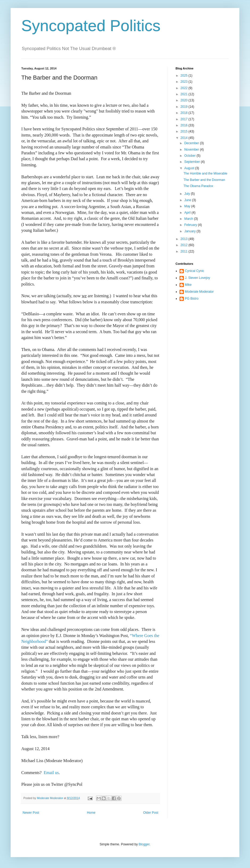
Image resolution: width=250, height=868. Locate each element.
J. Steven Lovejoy (197, 278)
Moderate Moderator (199, 292)
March (189, 219)
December (192, 143)
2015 (185, 131)
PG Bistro (192, 299)
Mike (188, 285)
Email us (51, 773)
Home (91, 813)
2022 (185, 88)
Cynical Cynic (195, 271)
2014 (185, 138)
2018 (185, 113)
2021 (185, 94)
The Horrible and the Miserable (205, 173)
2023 (185, 82)
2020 (185, 100)
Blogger (144, 844)
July (188, 194)
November (192, 150)
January (190, 231)
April (188, 213)
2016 (185, 125)
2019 (185, 107)
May (188, 206)
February (191, 225)
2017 (185, 119)
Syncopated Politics (91, 26)
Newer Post (31, 813)
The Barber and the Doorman (204, 180)
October (190, 156)
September (193, 162)
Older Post (151, 813)
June (188, 200)
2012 (185, 245)
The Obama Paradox (198, 186)
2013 (185, 239)
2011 (185, 251)
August (190, 168)
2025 (185, 76)
